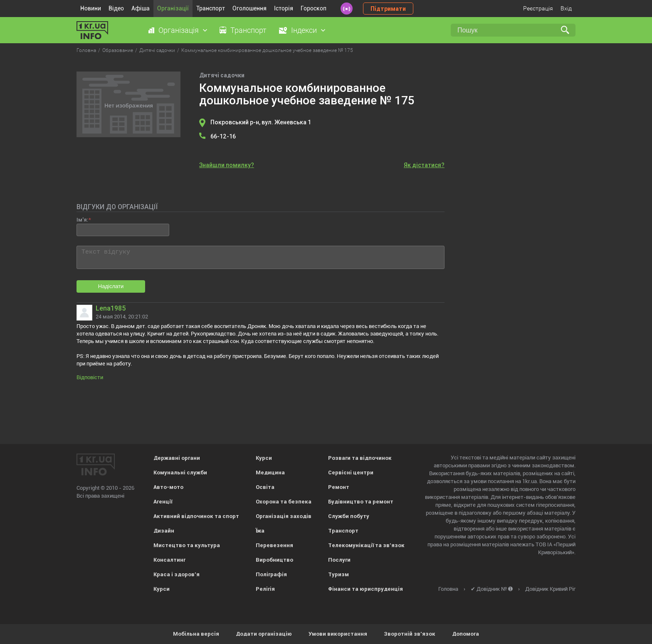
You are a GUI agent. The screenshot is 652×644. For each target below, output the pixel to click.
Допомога (466, 634)
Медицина (270, 473)
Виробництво (274, 560)
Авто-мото (168, 487)
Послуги (339, 560)
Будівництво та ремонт (361, 502)
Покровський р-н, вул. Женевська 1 (261, 122)
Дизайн (164, 531)
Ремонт (339, 487)
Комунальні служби (180, 473)
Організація (179, 30)
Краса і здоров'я (177, 574)
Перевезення (274, 545)
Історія (284, 8)
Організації (173, 8)
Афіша (141, 8)
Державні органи (177, 458)
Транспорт (211, 8)
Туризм (338, 574)
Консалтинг (169, 560)
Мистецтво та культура (187, 545)
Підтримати (388, 9)
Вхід (566, 8)
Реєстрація (538, 8)
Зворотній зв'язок (410, 634)
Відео (116, 8)
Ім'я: (82, 220)
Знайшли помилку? (227, 165)
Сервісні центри (351, 473)
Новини (91, 8)
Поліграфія (271, 574)
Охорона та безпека (284, 502)
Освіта (265, 487)
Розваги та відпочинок (360, 458)
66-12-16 (223, 136)
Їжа (260, 531)
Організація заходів (284, 516)
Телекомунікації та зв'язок (366, 545)
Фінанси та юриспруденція (366, 589)
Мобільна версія (196, 634)
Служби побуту (349, 516)
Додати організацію (264, 634)
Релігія (265, 589)
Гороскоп (314, 8)
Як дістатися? (424, 165)
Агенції (163, 502)
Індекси (304, 30)
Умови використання (338, 634)
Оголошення (249, 8)
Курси (162, 589)
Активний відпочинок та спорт (196, 516)
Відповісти (90, 377)
